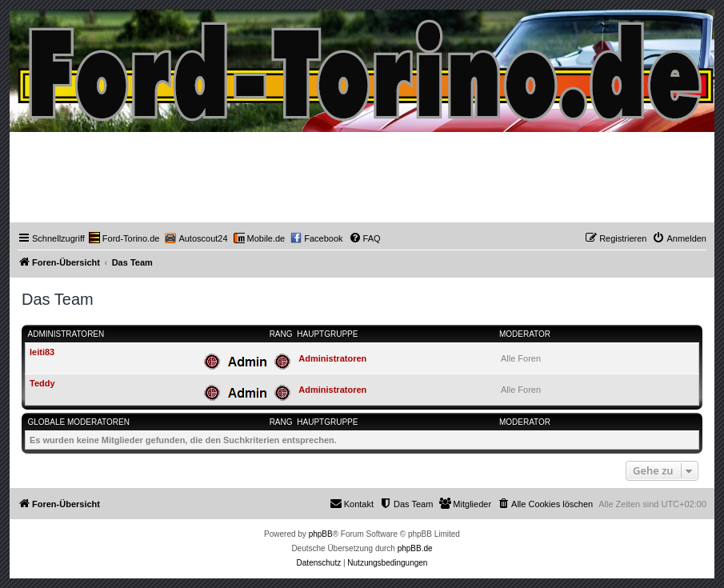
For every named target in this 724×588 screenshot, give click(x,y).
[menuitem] (124, 238)
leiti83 (42, 352)
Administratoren (66, 334)
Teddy (42, 383)
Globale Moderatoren (79, 422)
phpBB (321, 534)
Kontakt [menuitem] (352, 503)
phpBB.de (415, 548)
